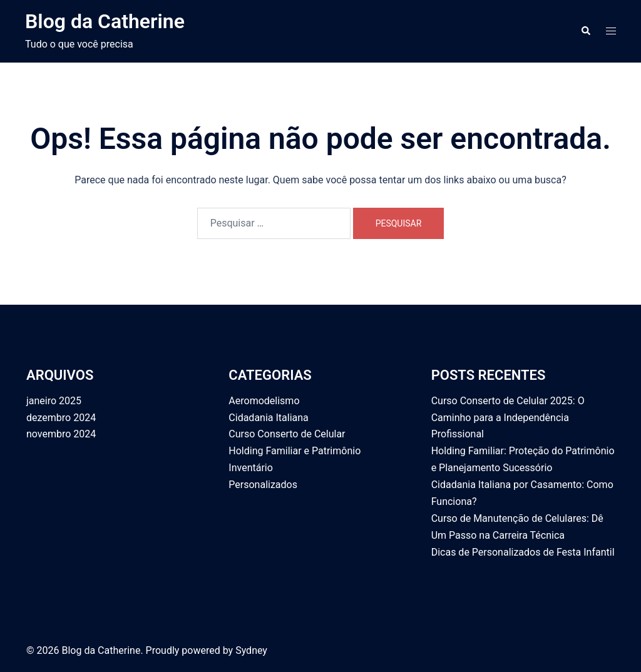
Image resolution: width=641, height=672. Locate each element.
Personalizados (263, 485)
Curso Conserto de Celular (287, 434)
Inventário (251, 468)
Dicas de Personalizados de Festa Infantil (523, 552)
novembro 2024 (61, 434)
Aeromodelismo (264, 401)
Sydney (251, 650)
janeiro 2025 (54, 401)
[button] (585, 31)
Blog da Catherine (105, 21)
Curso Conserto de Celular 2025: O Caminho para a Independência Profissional (508, 418)
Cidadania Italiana (268, 418)
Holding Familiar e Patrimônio (295, 451)
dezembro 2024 (61, 418)
